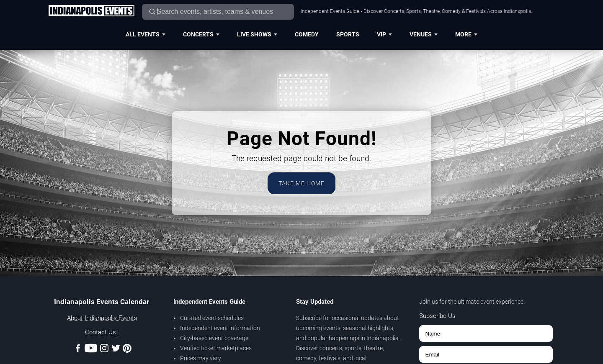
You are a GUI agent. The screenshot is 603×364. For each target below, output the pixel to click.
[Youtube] (91, 350)
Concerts (201, 34)
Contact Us (100, 332)
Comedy (307, 34)
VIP (384, 34)
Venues (424, 34)
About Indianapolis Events (102, 318)
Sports (348, 34)
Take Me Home (301, 183)
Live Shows (257, 34)
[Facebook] (78, 350)
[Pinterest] (127, 350)
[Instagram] (104, 350)
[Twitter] (116, 350)
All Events (146, 34)
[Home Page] (91, 11)
